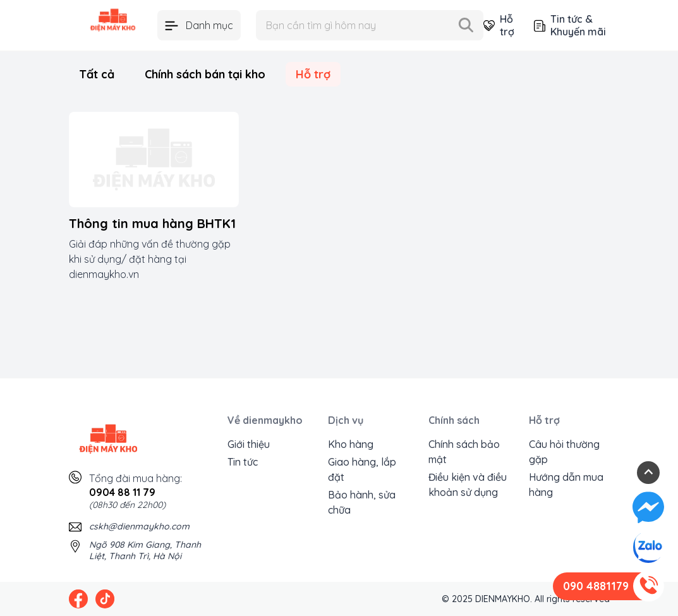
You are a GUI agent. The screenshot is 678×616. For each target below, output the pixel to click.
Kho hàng (351, 444)
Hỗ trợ (499, 25)
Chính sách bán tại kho (205, 74)
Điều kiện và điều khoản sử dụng (468, 485)
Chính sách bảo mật (464, 452)
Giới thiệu (249, 444)
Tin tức (243, 462)
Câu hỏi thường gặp (564, 452)
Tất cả (97, 74)
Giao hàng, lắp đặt (362, 469)
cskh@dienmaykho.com (139, 526)
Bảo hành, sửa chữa (362, 502)
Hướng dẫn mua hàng (566, 485)
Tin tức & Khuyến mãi (570, 25)
